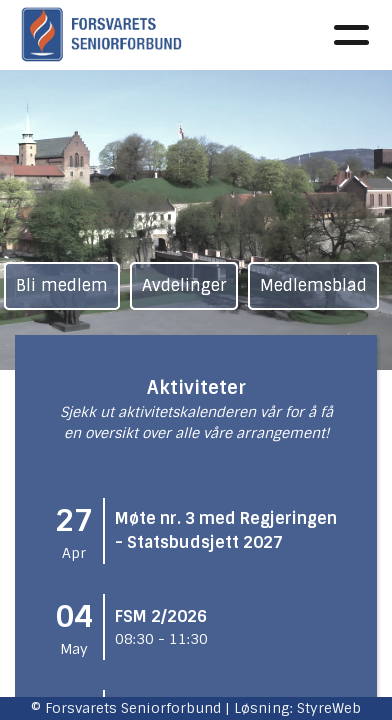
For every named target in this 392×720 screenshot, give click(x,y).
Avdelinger (184, 285)
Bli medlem (62, 285)
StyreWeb (329, 708)
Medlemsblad (313, 285)
